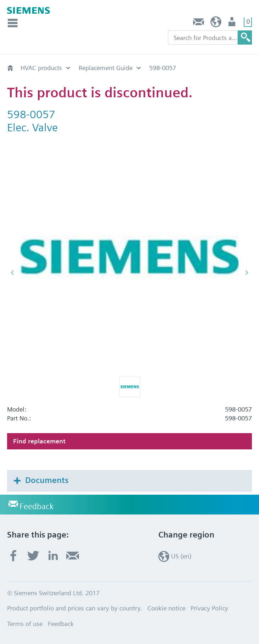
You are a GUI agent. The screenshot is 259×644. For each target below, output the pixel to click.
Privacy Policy (209, 608)
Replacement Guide (106, 68)
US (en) (216, 24)
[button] (130, 387)
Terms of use (25, 624)
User (233, 24)
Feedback (199, 24)
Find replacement (39, 441)
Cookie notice (166, 608)
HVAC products (41, 68)
